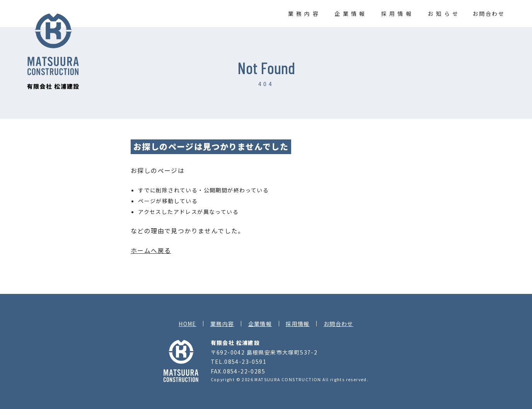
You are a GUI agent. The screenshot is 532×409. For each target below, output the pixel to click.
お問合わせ (489, 14)
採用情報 (398, 14)
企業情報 (351, 14)
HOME (188, 324)
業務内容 (304, 14)
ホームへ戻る (151, 250)
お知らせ (444, 14)
